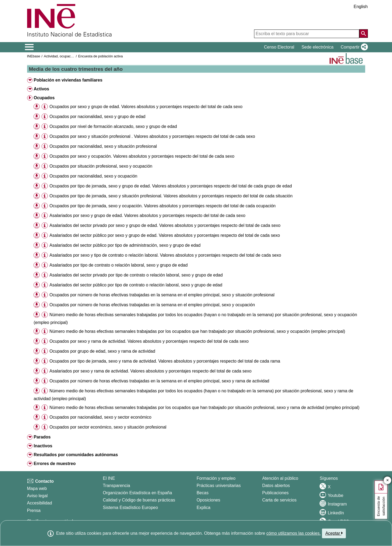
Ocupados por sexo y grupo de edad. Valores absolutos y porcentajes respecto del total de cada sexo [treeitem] (146, 107)
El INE (109, 478)
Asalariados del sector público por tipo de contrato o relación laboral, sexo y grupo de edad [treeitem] (136, 285)
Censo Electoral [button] (279, 47)
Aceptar (334, 533)
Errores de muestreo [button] (55, 464)
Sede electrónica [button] (318, 47)
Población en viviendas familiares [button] (68, 80)
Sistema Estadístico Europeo (130, 508)
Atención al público (280, 478)
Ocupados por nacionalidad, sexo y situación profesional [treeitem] (103, 146)
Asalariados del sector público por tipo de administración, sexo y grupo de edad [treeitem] (125, 245)
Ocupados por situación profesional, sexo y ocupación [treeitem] (101, 166)
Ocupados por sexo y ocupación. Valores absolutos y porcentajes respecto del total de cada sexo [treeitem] (142, 156)
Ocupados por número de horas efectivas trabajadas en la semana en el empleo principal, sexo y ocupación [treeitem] (152, 305)
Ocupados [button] (44, 98)
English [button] (361, 7)
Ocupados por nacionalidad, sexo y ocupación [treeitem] (93, 176)
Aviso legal (37, 496)
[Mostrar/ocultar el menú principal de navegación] (29, 47)
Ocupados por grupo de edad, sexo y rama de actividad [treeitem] (102, 351)
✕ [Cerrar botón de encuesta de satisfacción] (388, 480)
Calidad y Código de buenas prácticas (139, 500)
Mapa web (37, 488)
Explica (204, 508)
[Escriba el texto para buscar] (307, 34)
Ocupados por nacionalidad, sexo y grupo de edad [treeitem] (97, 117)
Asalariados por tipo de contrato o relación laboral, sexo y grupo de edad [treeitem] (118, 265)
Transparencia (116, 486)
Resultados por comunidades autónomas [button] (76, 455)
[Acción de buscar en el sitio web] (364, 34)
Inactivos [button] (43, 446)
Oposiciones (208, 500)
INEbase (34, 56)
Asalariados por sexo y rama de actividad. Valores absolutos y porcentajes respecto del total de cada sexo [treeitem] (150, 371)
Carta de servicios (279, 500)
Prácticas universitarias (219, 486)
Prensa (34, 510)
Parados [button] (42, 437)
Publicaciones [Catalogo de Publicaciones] (275, 493)
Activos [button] (41, 89)
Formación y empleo (216, 478)
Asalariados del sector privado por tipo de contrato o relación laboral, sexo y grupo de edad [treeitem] (136, 275)
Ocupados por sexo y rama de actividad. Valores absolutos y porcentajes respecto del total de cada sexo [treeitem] (149, 341)
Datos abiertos (276, 486)
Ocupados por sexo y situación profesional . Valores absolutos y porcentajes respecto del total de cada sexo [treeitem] (152, 136)
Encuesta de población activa (100, 56)
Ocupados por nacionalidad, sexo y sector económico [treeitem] (100, 417)
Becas (203, 493)
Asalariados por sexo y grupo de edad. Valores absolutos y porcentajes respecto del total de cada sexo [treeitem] (147, 215)
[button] (353, 47)
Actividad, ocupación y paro (65, 56)
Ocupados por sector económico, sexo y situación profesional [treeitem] (108, 427)
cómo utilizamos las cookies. (294, 533)
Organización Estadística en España (137, 493)
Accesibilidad (40, 503)
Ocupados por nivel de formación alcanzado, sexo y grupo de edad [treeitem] (113, 126)
